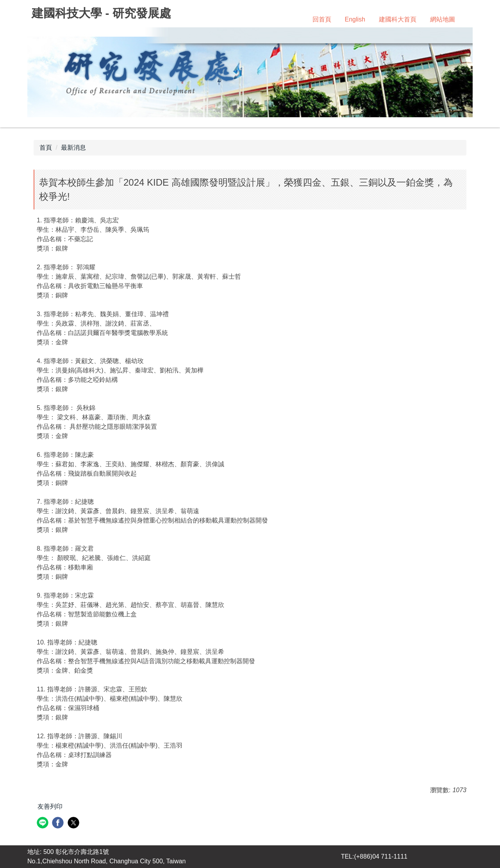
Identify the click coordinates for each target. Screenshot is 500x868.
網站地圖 (443, 19)
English (355, 19)
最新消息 (73, 148)
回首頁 (322, 19)
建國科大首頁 (398, 19)
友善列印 (50, 806)
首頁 (46, 148)
